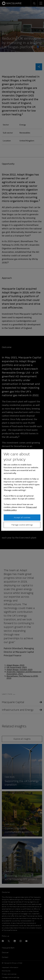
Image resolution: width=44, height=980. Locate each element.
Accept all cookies (22, 517)
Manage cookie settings (22, 525)
